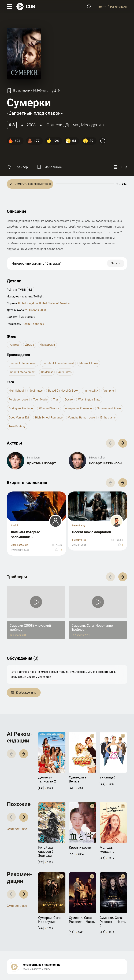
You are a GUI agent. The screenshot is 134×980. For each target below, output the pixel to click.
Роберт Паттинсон (105, 463)
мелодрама (92, 125)
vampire (109, 391)
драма (72, 125)
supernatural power (109, 408)
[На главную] (26, 7)
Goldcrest (47, 372)
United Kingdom (28, 303)
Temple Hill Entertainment (58, 363)
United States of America (54, 303)
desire (69, 400)
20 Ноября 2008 (36, 310)
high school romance (49, 418)
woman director (49, 408)
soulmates (36, 391)
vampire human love (81, 418)
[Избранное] (49, 167)
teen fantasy (17, 426)
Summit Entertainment (23, 363)
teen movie (40, 400)
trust (56, 400)
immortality (91, 391)
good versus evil (19, 418)
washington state (89, 400)
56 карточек (79, 540)
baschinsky (79, 526)
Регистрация (118, 7)
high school (16, 391)
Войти (102, 7)
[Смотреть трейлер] (17, 167)
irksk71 (15, 526)
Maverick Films (89, 363)
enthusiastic (108, 418)
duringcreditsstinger (21, 408)
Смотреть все (17, 829)
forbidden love (18, 400)
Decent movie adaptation (92, 532)
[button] (123, 443)
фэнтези (54, 125)
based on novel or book (63, 391)
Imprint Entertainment (22, 372)
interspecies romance (78, 408)
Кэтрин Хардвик (33, 324)
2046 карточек (19, 545)
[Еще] (120, 167)
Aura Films (65, 372)
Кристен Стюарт (41, 463)
